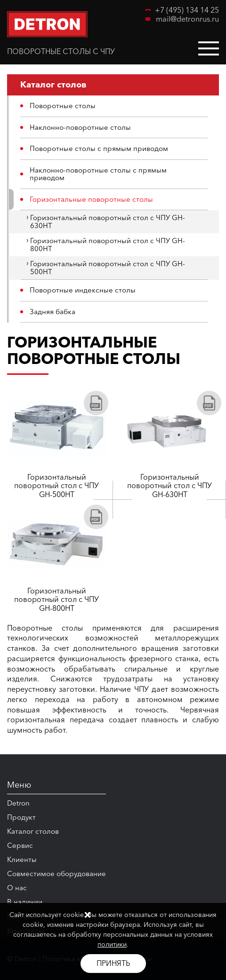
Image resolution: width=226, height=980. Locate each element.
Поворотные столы (63, 106)
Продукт (21, 817)
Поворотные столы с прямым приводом (99, 148)
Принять (113, 963)
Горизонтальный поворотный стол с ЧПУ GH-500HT (108, 268)
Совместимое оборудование (56, 873)
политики (112, 944)
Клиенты (22, 859)
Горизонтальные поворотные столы (91, 199)
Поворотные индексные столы (83, 290)
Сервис (20, 845)
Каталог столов (33, 831)
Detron (18, 803)
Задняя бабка (52, 312)
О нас (17, 888)
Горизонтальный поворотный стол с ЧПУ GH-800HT (108, 245)
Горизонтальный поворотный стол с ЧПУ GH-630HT (108, 221)
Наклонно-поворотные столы (80, 127)
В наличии (25, 902)
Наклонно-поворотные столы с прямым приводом (98, 174)
